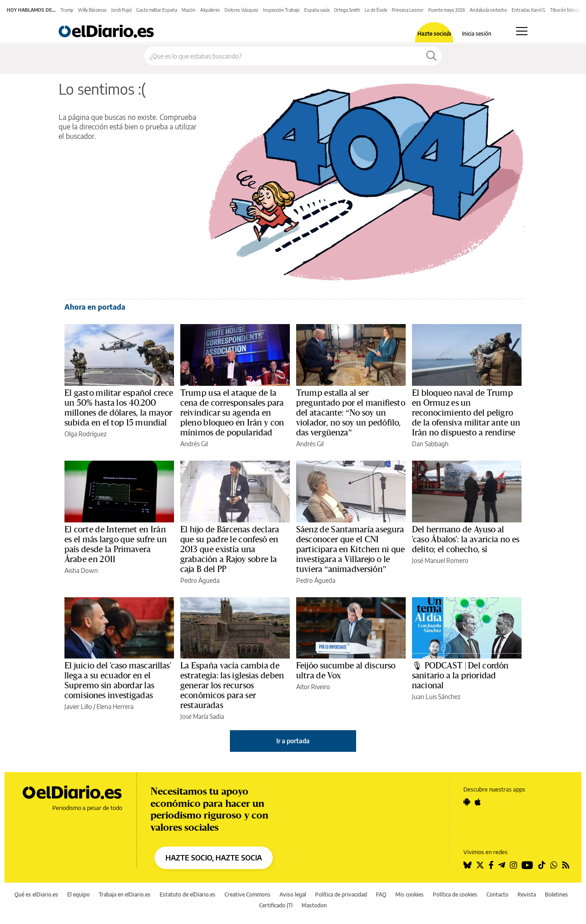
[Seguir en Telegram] (502, 865)
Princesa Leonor (408, 10)
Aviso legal (293, 894)
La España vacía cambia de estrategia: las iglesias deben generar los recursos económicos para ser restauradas (232, 686)
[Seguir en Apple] (478, 802)
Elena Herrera (115, 707)
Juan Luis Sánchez (436, 697)
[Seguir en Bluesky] (467, 865)
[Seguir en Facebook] (491, 865)
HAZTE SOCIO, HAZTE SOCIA (214, 858)
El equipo (78, 894)
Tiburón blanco (565, 10)
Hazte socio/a (434, 34)
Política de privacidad (341, 894)
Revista (527, 894)
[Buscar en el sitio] (283, 56)
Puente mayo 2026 (447, 10)
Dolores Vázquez (241, 10)
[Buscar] (431, 56)
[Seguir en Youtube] (527, 865)
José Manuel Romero (440, 560)
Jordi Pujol (121, 10)
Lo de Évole (376, 10)
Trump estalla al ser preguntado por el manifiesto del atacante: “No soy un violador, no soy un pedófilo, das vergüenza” (351, 413)
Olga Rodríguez (85, 434)
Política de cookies (455, 894)
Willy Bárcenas (92, 10)
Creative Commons (247, 894)
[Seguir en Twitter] (480, 865)
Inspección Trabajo (281, 10)
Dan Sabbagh (430, 444)
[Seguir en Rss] (566, 865)
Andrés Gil (194, 444)
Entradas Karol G (529, 10)
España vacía (317, 10)
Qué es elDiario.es (36, 894)
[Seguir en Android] (467, 802)
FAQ (381, 894)
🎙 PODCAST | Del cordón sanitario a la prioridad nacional (460, 676)
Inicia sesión (477, 34)
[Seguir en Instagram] (513, 865)
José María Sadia (202, 716)
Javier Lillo (78, 707)
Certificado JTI (276, 905)
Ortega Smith (347, 10)
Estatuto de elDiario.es (188, 894)
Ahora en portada (95, 307)
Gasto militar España (157, 10)
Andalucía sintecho (488, 10)
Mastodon (314, 905)
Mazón (189, 10)
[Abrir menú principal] (522, 31)
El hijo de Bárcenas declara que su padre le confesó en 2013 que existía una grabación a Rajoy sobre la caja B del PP (230, 549)
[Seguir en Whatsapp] (554, 865)
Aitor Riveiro (313, 687)
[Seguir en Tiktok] (542, 865)
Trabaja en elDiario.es (125, 894)
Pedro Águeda (200, 580)
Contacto (497, 894)
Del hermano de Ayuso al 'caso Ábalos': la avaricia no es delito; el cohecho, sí (466, 540)
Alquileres (210, 10)
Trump (67, 10)
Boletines (556, 894)
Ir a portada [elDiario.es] (293, 741)
